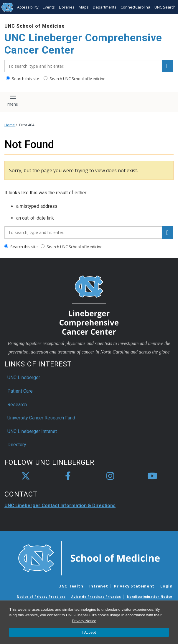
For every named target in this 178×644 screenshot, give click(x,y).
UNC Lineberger (24, 377)
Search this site (23, 79)
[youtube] (152, 476)
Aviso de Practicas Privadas (96, 597)
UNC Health (71, 586)
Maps (84, 7)
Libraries (67, 7)
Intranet (99, 586)
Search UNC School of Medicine (75, 79)
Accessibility (28, 7)
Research (17, 405)
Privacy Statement (134, 586)
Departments (105, 7)
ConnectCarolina (135, 7)
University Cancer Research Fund (41, 418)
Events (49, 7)
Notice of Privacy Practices (41, 597)
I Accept (89, 632)
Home (10, 125)
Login (167, 586)
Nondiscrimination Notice (150, 597)
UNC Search (165, 7)
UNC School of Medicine (35, 26)
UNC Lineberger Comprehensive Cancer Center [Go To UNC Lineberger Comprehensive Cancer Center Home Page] (83, 44)
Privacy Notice (84, 621)
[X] (26, 476)
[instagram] (110, 476)
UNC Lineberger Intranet (32, 431)
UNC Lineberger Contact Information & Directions (60, 506)
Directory (17, 445)
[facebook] (68, 476)
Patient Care (20, 391)
